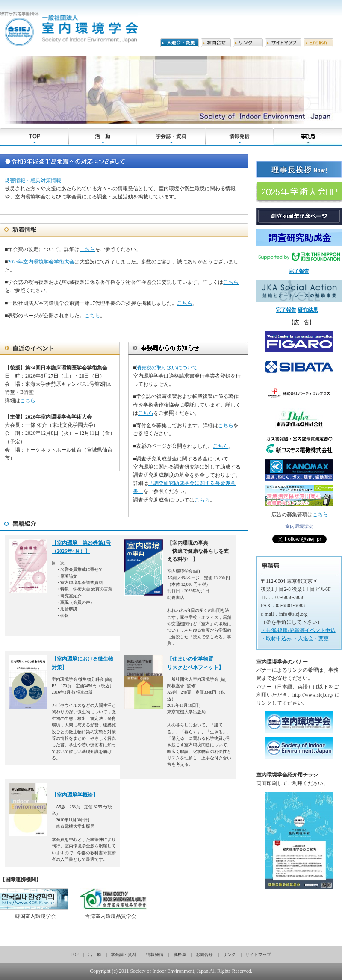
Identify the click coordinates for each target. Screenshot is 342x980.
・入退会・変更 (311, 638)
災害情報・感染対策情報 (33, 180)
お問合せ (204, 955)
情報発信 (155, 955)
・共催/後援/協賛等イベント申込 (298, 630)
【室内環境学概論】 (75, 795)
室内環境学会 (299, 526)
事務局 (180, 955)
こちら (87, 249)
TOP (75, 955)
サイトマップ (258, 955)
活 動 (94, 955)
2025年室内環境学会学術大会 (41, 262)
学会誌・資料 (124, 955)
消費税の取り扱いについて (167, 368)
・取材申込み (276, 638)
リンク (229, 955)
